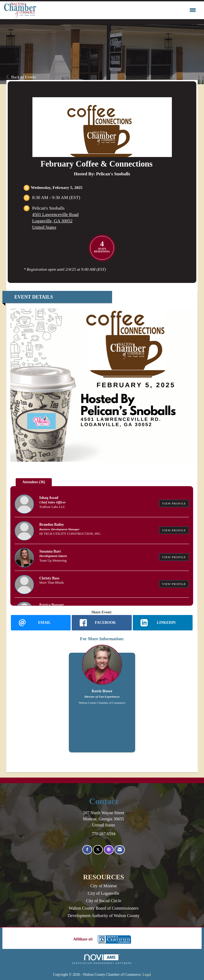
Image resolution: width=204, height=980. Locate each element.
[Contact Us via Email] (120, 850)
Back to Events (21, 77)
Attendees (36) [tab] (34, 482)
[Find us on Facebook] (87, 850)
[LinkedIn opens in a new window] (163, 623)
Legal (147, 975)
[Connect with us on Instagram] (109, 850)
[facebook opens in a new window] (102, 623)
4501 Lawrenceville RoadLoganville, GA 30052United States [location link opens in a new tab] (55, 221)
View (174, 503)
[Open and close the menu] (117, 10)
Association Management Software (102, 959)
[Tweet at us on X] (98, 850)
